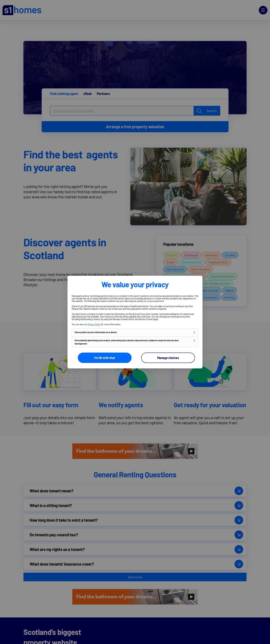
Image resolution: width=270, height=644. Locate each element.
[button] (135, 332)
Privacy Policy (94, 324)
